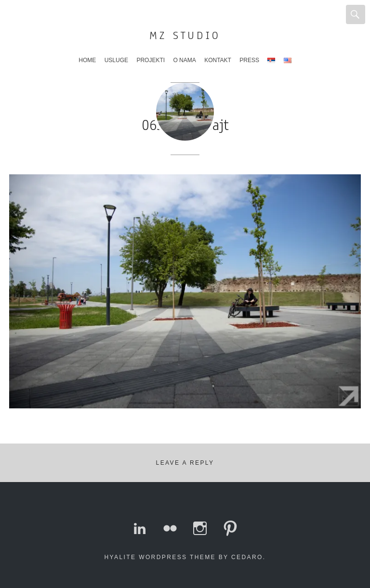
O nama (184, 60)
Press (249, 60)
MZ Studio (185, 35)
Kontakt (218, 60)
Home (87, 60)
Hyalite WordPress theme (160, 557)
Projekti (151, 60)
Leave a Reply (185, 463)
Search (356, 14)
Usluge (116, 60)
